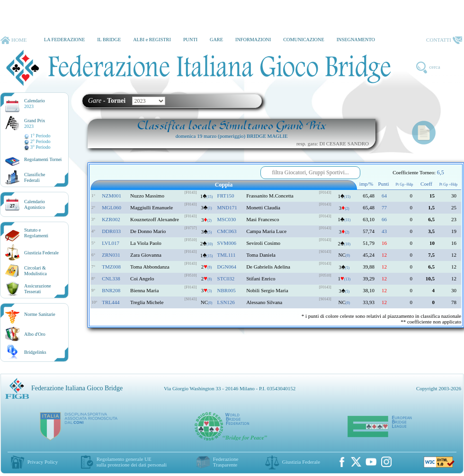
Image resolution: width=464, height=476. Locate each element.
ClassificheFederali (35, 177)
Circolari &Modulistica (36, 271)
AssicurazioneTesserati (38, 289)
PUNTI (190, 40)
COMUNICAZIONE (304, 40)
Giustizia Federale (41, 253)
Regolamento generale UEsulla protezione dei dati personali (132, 462)
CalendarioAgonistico (35, 204)
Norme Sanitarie (40, 314)
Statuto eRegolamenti (36, 233)
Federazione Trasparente (226, 462)
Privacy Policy (43, 462)
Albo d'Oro (35, 334)
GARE (216, 40)
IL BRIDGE (109, 40)
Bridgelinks (35, 352)
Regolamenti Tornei (43, 159)
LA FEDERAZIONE (64, 40)
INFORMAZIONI (253, 40)
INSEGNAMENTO (356, 40)
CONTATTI (444, 40)
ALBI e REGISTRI (152, 40)
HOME (13, 40)
